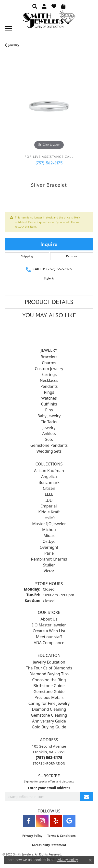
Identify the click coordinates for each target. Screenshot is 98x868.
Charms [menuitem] (49, 363)
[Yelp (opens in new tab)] (56, 821)
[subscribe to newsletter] (86, 797)
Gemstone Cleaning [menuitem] (49, 715)
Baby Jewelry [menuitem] (49, 416)
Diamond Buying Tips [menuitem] (49, 674)
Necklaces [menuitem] (49, 380)
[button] (35, 6)
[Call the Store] (49, 757)
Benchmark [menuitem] (49, 482)
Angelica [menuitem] (49, 477)
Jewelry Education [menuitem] (49, 662)
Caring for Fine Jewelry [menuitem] (49, 703)
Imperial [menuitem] (49, 506)
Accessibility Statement (49, 845)
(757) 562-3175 (49, 163)
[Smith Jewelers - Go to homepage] (49, 21)
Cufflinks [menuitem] (49, 404)
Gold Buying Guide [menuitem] (49, 727)
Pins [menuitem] (49, 410)
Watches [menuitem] (49, 398)
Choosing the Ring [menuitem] (49, 680)
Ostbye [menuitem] (49, 541)
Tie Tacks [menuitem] (49, 422)
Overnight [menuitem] (49, 547)
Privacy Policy (32, 836)
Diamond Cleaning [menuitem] (49, 709)
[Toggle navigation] (9, 28)
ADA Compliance (49, 643)
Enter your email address (49, 788)
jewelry (14, 45)
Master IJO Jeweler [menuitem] (49, 524)
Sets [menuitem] (49, 439)
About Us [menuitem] (49, 619)
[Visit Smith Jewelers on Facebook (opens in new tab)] (29, 821)
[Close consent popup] (90, 860)
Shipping (27, 256)
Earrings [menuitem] (49, 375)
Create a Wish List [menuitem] (49, 631)
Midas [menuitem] (49, 535)
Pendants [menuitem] (49, 386)
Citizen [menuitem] (49, 488)
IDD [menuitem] (49, 500)
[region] (49, 106)
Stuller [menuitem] (49, 565)
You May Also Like (49, 315)
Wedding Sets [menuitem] (49, 451)
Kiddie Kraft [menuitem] (49, 512)
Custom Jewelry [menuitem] (49, 369)
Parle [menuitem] (49, 553)
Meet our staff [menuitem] (49, 637)
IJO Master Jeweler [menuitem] (49, 625)
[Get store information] (49, 763)
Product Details (49, 302)
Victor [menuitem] (49, 571)
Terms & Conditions (61, 836)
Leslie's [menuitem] (49, 518)
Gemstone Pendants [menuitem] (49, 445)
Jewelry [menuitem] (49, 428)
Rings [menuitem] (49, 392)
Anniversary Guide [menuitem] (49, 721)
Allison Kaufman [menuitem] (49, 471)
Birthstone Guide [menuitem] (49, 686)
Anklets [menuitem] (49, 434)
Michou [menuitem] (49, 530)
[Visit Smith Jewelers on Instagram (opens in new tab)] (42, 821)
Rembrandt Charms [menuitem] (49, 559)
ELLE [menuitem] (49, 494)
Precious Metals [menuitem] (49, 697)
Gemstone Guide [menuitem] (49, 692)
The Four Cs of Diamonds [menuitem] (49, 668)
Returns (72, 256)
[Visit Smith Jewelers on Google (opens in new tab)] (69, 821)
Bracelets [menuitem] (49, 357)
